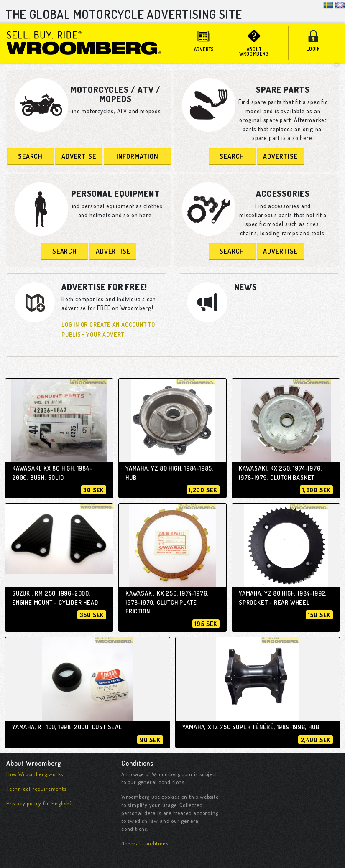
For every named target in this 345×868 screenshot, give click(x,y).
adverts (204, 41)
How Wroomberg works (35, 774)
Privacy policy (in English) (39, 803)
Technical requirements (36, 789)
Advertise (79, 156)
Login (313, 41)
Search (30, 156)
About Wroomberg (254, 43)
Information (137, 156)
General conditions (145, 843)
